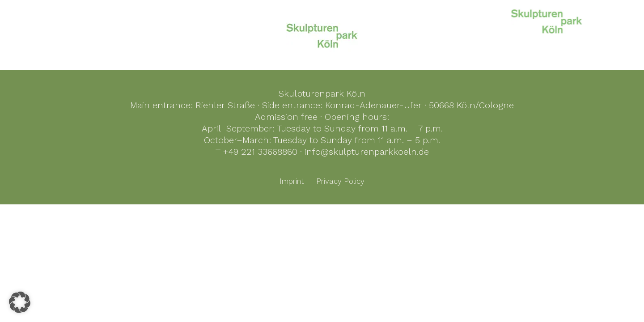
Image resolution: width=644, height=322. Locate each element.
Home (384, 19)
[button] (20, 302)
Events (596, 19)
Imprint (292, 181)
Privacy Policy (340, 181)
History (478, 19)
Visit (563, 19)
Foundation (523, 19)
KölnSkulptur (430, 19)
